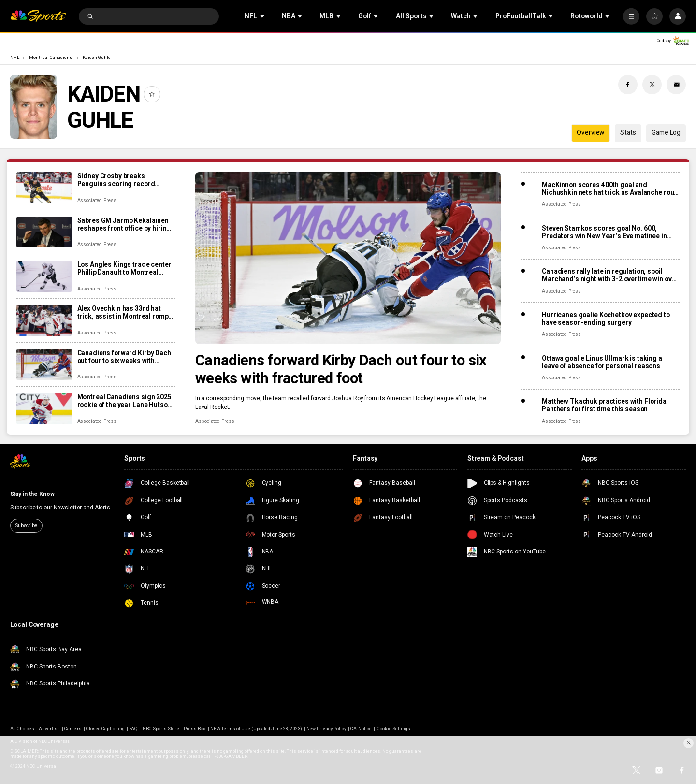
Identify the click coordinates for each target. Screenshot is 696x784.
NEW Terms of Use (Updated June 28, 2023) (256, 729)
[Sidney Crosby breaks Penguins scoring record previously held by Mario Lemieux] (44, 188)
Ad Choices (22, 729)
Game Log (666, 132)
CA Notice (361, 729)
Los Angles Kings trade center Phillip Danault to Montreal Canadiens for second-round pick (124, 268)
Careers (73, 729)
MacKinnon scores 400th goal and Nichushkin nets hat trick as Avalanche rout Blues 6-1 (609, 189)
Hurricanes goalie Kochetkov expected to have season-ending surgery (606, 319)
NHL (15, 57)
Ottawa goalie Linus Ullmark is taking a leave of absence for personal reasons (602, 362)
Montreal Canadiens (51, 57)
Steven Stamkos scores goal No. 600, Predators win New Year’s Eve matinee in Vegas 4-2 (604, 232)
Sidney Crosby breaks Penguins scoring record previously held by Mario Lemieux (116, 180)
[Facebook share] (628, 85)
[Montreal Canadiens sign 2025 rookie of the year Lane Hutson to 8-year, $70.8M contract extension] (44, 409)
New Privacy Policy (326, 729)
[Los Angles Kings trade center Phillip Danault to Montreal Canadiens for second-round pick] (44, 276)
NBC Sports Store (161, 729)
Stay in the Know (32, 494)
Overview (590, 132)
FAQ (133, 729)
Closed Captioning (105, 729)
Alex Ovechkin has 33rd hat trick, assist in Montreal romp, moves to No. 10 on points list (124, 312)
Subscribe (26, 526)
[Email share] (676, 85)
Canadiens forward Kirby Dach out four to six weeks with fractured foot (341, 369)
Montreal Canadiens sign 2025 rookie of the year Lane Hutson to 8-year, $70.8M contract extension (124, 401)
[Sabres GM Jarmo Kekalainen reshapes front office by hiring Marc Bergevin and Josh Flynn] (44, 232)
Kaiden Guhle (97, 57)
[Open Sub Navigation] (263, 16)
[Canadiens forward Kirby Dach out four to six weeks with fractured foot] (348, 258)
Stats (628, 132)
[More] (631, 16)
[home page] (38, 17)
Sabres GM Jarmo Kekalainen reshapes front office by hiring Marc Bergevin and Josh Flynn (124, 224)
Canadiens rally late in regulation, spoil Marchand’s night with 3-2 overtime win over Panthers (610, 275)
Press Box (195, 729)
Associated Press (215, 421)
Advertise (49, 729)
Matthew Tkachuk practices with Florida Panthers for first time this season (604, 405)
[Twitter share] (652, 85)
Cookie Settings (394, 729)
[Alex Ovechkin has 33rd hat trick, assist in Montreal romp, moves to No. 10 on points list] (44, 320)
